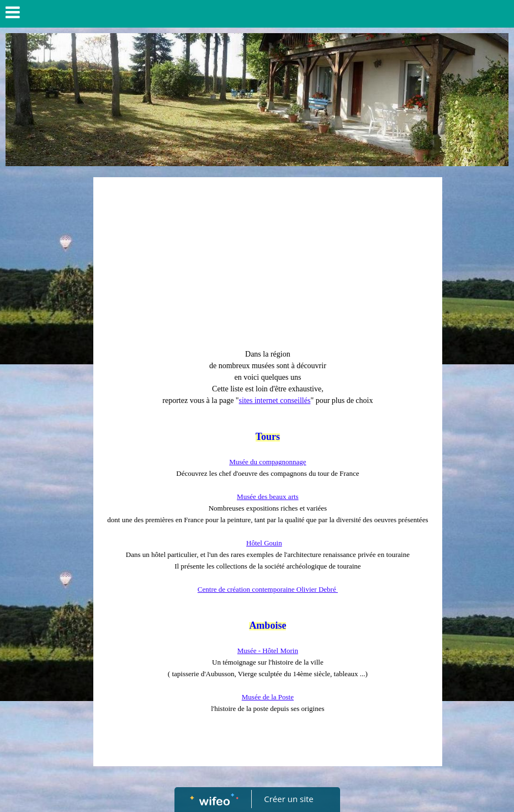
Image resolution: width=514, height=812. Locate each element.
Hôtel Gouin (264, 543)
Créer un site (288, 799)
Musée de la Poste (268, 697)
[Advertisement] (267, 266)
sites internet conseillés (275, 400)
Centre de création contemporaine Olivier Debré (268, 589)
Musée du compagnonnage (267, 462)
